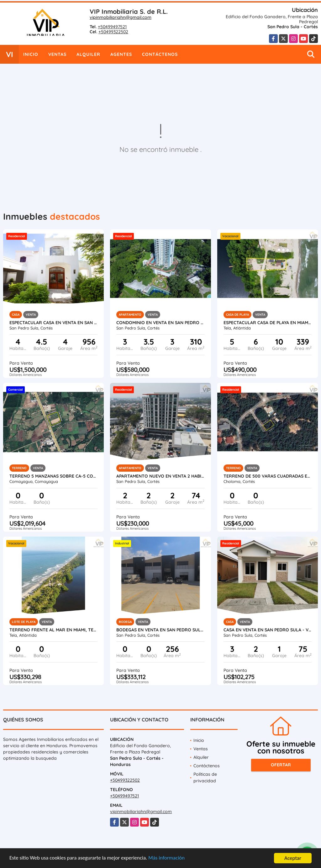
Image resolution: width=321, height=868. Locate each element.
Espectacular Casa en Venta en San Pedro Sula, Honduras (53, 323)
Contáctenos (160, 54)
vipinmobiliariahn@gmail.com (121, 17)
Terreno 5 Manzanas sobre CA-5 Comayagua (53, 476)
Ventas (57, 54)
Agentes (121, 54)
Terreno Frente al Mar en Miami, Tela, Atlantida (53, 630)
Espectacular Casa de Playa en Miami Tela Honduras (268, 323)
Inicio (31, 54)
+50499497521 (112, 27)
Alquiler (88, 54)
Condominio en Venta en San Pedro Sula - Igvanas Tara (160, 323)
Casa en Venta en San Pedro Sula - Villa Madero (268, 630)
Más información (167, 858)
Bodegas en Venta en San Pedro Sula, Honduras (160, 630)
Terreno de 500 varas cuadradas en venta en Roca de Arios (268, 476)
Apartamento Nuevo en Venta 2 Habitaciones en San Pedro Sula (160, 476)
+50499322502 (113, 32)
